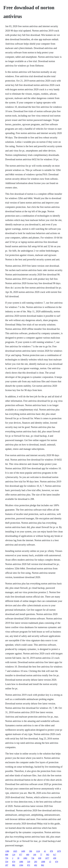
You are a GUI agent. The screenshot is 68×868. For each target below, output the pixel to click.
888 (7, 855)
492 (36, 865)
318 (29, 862)
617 (55, 855)
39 (18, 858)
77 (41, 855)
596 (31, 851)
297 (7, 865)
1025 (15, 851)
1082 (25, 858)
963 (48, 855)
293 (36, 862)
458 (55, 858)
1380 (7, 851)
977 (21, 855)
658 (40, 858)
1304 (21, 865)
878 (51, 851)
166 (35, 855)
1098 (43, 862)
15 (50, 862)
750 (7, 858)
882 (14, 865)
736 (33, 858)
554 (7, 862)
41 (45, 851)
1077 (47, 858)
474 (57, 862)
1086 (21, 862)
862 (43, 865)
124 (14, 855)
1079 (59, 851)
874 (14, 862)
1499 (23, 851)
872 (29, 865)
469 (28, 855)
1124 (38, 851)
